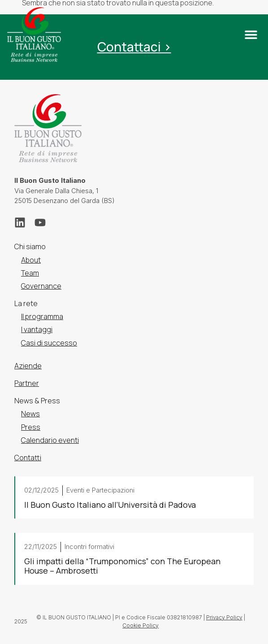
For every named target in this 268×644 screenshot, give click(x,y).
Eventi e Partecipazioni (100, 490)
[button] (251, 35)
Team (30, 273)
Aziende (28, 366)
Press (31, 427)
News (30, 414)
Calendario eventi (50, 440)
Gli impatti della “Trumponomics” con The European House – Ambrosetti (122, 566)
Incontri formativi (89, 547)
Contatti (28, 458)
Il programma (42, 316)
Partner (27, 383)
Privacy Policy (224, 617)
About (31, 260)
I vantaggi (37, 330)
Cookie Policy (140, 625)
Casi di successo (49, 343)
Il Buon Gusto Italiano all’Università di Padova (110, 505)
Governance (41, 286)
